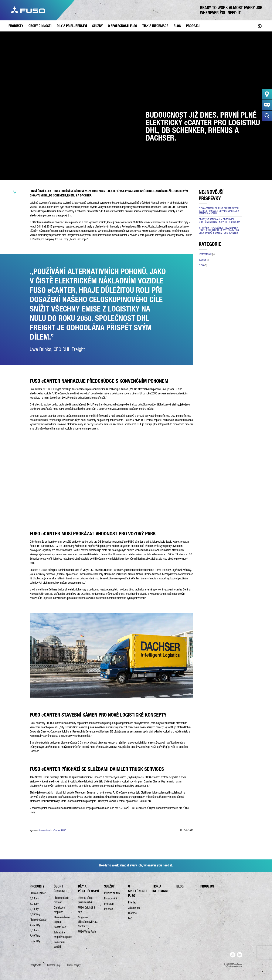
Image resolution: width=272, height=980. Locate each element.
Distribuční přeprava (60, 910)
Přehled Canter (38, 893)
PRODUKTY (37, 886)
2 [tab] (103, 511)
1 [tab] (94, 511)
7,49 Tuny (35, 936)
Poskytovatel (35, 965)
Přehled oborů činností (61, 900)
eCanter (56, 831)
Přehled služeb (112, 893)
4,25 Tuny (35, 925)
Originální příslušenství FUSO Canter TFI (88, 922)
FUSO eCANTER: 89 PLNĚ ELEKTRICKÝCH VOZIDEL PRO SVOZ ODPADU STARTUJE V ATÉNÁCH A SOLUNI (219, 211)
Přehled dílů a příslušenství (85, 900)
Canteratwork (45, 831)
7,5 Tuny (34, 909)
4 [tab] (120, 511)
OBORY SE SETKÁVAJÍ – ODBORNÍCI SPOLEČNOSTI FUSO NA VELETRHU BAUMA (219, 221)
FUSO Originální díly (86, 910)
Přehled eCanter (38, 920)
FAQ (130, 918)
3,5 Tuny (34, 898)
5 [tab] (129, 511)
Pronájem (109, 904)
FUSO (64, 831)
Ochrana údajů (54, 965)
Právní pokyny (74, 965)
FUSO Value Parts (87, 932)
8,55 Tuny (35, 914)
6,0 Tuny (34, 904)
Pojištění (109, 909)
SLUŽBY (109, 886)
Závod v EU (134, 908)
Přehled (132, 902)
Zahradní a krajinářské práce (63, 935)
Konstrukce (60, 927)
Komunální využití (59, 944)
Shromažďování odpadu (62, 920)
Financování (110, 898)
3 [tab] (112, 511)
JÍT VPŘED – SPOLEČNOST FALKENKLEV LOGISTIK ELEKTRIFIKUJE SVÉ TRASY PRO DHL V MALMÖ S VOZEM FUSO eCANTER (219, 230)
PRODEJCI (207, 886)
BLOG (180, 886)
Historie (132, 913)
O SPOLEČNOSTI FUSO (137, 891)
